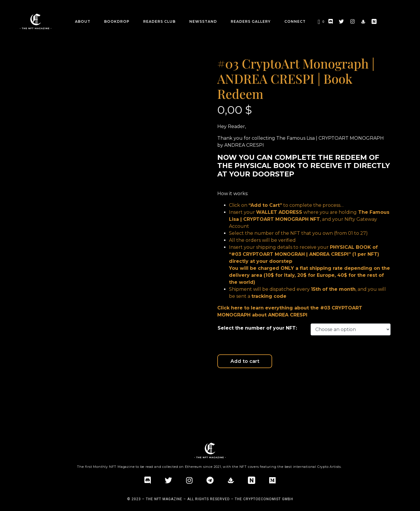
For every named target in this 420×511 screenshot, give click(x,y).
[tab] (60, 395)
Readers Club (159, 21)
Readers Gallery (251, 21)
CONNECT (295, 21)
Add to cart (266, 363)
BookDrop (117, 21)
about (83, 21)
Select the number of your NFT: (257, 328)
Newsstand (203, 21)
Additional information (60, 394)
